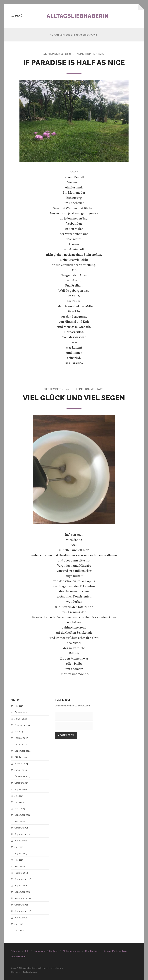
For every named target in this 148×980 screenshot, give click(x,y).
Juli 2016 (19, 924)
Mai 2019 (19, 860)
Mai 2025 (19, 731)
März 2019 (20, 866)
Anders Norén (30, 972)
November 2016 (23, 898)
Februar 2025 (21, 738)
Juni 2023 (19, 802)
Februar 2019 (21, 873)
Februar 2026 (21, 712)
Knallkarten (92, 951)
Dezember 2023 (22, 776)
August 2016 (21, 918)
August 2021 (21, 841)
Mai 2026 (19, 706)
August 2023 (21, 789)
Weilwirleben (18, 957)
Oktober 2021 (21, 828)
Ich (27, 951)
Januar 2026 (21, 719)
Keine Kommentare (91, 54)
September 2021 (23, 834)
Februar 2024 (21, 764)
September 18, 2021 (57, 54)
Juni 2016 (19, 930)
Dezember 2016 (22, 892)
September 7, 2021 (58, 389)
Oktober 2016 (21, 905)
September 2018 (23, 879)
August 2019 (21, 853)
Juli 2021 (19, 847)
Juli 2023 (19, 796)
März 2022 (20, 821)
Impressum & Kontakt (46, 951)
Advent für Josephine (115, 951)
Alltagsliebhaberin (79, 16)
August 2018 (21, 885)
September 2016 (23, 911)
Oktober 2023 (21, 783)
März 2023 (20, 808)
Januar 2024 (21, 770)
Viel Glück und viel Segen (74, 398)
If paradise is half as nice (74, 63)
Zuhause (15, 951)
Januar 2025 (21, 744)
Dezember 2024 (23, 751)
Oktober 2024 (21, 757)
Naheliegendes (71, 951)
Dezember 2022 (22, 815)
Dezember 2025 (23, 725)
